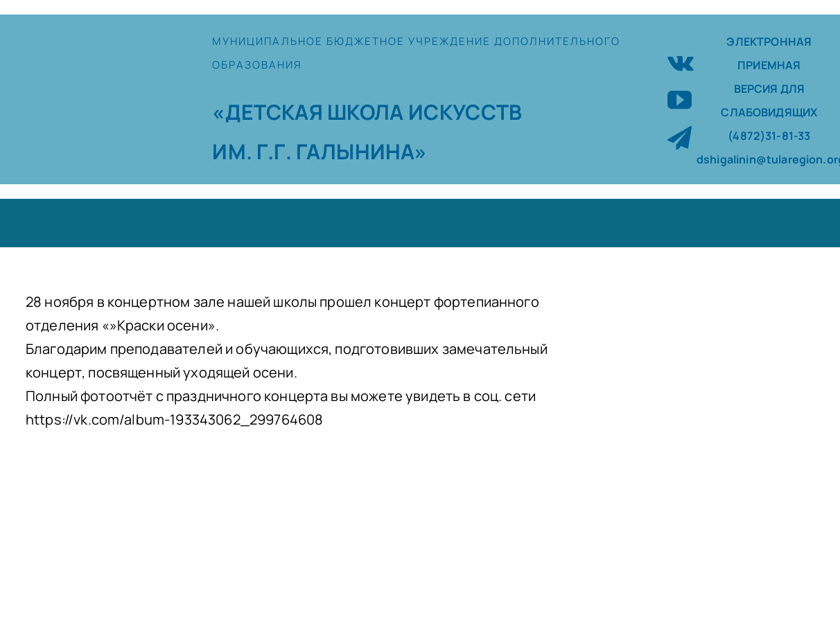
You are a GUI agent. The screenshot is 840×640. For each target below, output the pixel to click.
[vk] (681, 61)
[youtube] (680, 99)
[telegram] (680, 137)
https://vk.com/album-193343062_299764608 (174, 419)
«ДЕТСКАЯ (269, 112)
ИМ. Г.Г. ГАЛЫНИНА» (320, 151)
